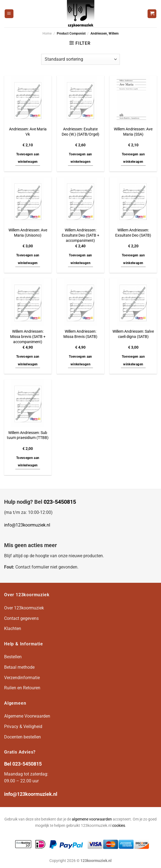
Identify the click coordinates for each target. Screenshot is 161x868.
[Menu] (9, 14)
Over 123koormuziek (24, 608)
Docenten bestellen (22, 737)
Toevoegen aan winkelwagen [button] (28, 158)
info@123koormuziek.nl (27, 525)
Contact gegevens (21, 618)
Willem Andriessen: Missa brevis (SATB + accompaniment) (28, 337)
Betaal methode (19, 667)
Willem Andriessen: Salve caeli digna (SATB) (133, 334)
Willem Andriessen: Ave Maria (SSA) (133, 132)
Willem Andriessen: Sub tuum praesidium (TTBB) (28, 435)
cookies (119, 826)
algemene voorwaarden (92, 819)
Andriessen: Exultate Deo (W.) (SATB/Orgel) (80, 132)
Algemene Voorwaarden (27, 716)
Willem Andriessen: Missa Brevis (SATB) (80, 334)
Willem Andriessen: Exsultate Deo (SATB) (133, 233)
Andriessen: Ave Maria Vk (28, 132)
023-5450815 (60, 502)
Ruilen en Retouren (22, 688)
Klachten (13, 628)
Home (47, 33)
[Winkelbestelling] (80, 59)
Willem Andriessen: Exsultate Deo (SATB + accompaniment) (80, 235)
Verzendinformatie (22, 678)
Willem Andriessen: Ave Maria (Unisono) (28, 233)
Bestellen (13, 657)
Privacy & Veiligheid (23, 726)
